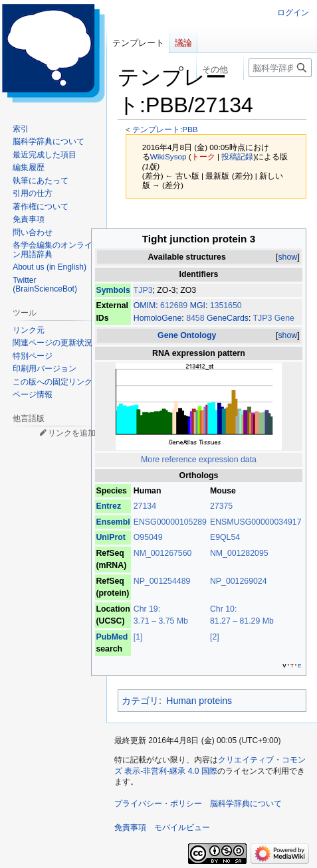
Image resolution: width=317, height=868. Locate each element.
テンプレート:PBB (165, 129)
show (287, 257)
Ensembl (113, 522)
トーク (203, 156)
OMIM (145, 305)
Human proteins (199, 701)
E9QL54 (225, 537)
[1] (138, 637)
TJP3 (143, 290)
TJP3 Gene (274, 318)
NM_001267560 (163, 553)
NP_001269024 (239, 581)
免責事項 (130, 827)
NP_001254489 (162, 581)
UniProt (110, 537)
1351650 (226, 305)
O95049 (148, 537)
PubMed (112, 637)
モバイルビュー (182, 827)
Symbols (113, 290)
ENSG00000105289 (170, 522)
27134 (145, 506)
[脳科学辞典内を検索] (280, 68)
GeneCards (228, 318)
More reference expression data (199, 460)
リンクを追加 (72, 433)
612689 (175, 305)
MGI (198, 305)
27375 (221, 506)
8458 (196, 318)
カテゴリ (140, 701)
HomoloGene (158, 318)
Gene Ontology (187, 335)
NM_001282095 (239, 553)
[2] (215, 637)
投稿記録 (237, 156)
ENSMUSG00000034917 (256, 522)
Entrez (108, 506)
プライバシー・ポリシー (158, 804)
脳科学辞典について (246, 804)
